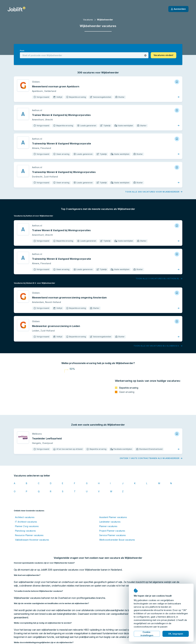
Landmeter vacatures (110, 522)
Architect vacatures (25, 517)
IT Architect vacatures (26, 522)
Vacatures (88, 20)
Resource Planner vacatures (29, 535)
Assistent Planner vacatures (113, 517)
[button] (145, 55)
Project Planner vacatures (112, 531)
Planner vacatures (108, 526)
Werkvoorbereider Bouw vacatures (117, 540)
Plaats (22, 51)
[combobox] (84, 55)
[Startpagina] (16, 9)
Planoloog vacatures (25, 531)
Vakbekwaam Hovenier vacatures (32, 540)
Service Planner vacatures (113, 535)
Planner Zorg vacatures (27, 526)
